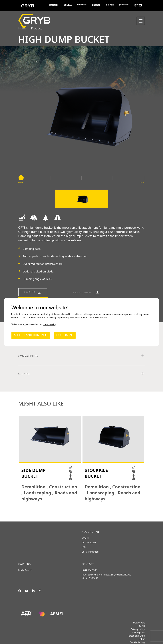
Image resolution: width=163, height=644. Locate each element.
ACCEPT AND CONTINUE (31, 335)
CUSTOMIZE (65, 335)
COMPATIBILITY (28, 356)
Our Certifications (91, 552)
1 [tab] (78, 512)
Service (85, 538)
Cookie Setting (137, 642)
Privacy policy (138, 629)
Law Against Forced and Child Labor (136, 636)
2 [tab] (82, 512)
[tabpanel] (50, 459)
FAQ (84, 547)
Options (24, 374)
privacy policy (49, 325)
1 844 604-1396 (89, 570)
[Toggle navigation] (141, 21)
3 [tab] (85, 512)
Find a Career (25, 570)
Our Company (89, 542)
